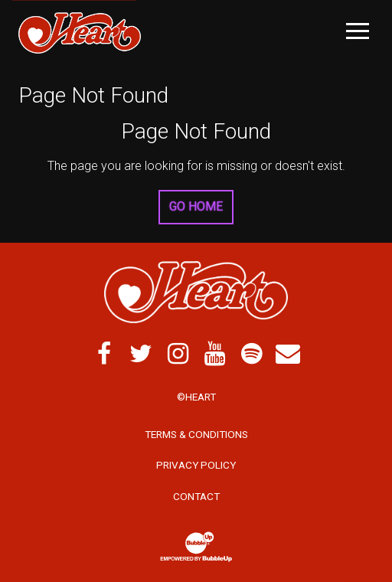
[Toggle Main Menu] (358, 31)
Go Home (196, 206)
